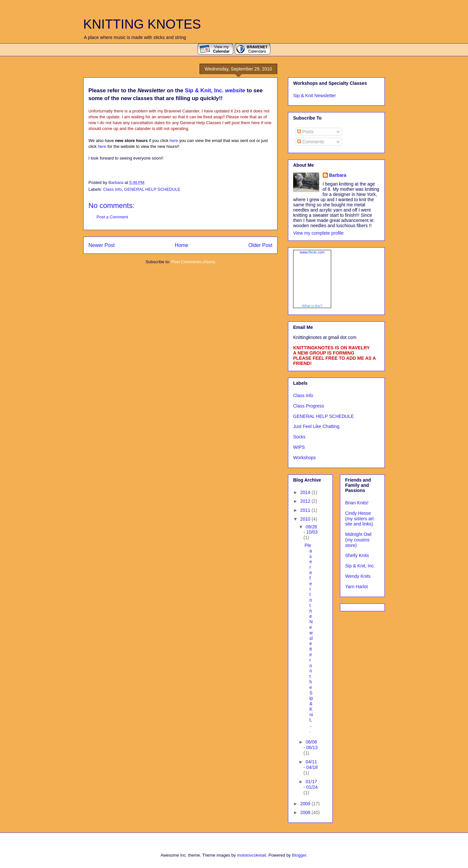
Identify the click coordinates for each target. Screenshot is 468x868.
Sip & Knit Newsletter (315, 96)
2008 (306, 812)
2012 (306, 501)
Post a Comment (112, 217)
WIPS (299, 447)
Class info (113, 189)
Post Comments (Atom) (193, 262)
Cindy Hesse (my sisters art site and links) (359, 519)
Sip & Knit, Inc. (360, 566)
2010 (306, 519)
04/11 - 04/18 (311, 764)
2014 (306, 492)
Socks (299, 437)
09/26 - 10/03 (311, 530)
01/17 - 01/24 (311, 784)
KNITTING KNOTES (142, 24)
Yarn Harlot (357, 587)
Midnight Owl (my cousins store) (358, 540)
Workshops (305, 458)
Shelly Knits (357, 555)
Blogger (299, 855)
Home (182, 245)
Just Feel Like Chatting (316, 426)
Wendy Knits (358, 576)
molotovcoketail (252, 855)
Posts (305, 132)
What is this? (312, 306)
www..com (312, 252)
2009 (306, 804)
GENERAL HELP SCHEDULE (152, 189)
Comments (311, 142)
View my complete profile (318, 233)
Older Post (260, 245)
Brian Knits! (357, 503)
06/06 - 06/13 (311, 745)
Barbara (338, 175)
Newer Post (102, 245)
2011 (306, 510)
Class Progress (309, 406)
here (174, 141)
